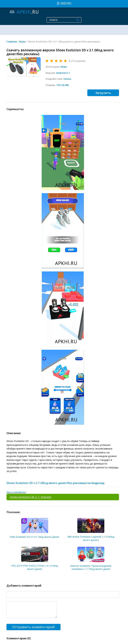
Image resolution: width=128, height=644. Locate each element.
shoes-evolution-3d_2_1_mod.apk (31, 497)
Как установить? (16, 492)
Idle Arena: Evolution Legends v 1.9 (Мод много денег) (91, 538)
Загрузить (103, 93)
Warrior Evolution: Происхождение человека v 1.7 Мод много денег (91, 567)
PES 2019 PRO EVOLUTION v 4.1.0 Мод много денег (35, 567)
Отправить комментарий (33, 627)
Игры (64, 67)
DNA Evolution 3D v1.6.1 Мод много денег (35, 537)
